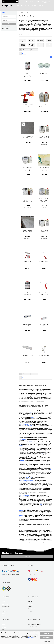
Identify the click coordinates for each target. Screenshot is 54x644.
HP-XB (43, 453)
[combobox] (28, 50)
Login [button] (32, 1)
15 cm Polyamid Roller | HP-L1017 (44, 325)
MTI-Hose (30, 607)
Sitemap (3, 614)
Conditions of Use (5, 609)
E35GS (21, 446)
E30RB (30, 442)
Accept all (46, 634)
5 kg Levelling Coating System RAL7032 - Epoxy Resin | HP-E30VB (44, 200)
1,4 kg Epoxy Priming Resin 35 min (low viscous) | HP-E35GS (28, 200)
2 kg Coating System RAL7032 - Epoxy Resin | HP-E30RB (27, 169)
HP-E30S (41, 436)
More (42, 5)
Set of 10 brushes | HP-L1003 (44, 356)
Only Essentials (46, 638)
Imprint (3, 602)
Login (9, 24)
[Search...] (17, 2)
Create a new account (6, 27)
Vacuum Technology (32, 609)
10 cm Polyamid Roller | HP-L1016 (28, 356)
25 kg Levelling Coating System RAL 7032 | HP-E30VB (27, 232)
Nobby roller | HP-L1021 (28, 262)
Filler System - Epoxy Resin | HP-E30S (44, 74)
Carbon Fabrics (31, 602)
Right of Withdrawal (6, 607)
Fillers (21, 509)
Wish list (37, 1)
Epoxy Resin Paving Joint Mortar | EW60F (44, 106)
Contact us (4, 625)
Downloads (37, 5)
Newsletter (4, 627)
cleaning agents (27, 509)
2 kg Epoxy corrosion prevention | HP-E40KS (44, 137)
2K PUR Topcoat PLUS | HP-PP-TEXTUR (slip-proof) (28, 138)
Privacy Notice (31, 638)
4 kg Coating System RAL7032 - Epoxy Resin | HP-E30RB (44, 169)
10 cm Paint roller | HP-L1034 (27, 325)
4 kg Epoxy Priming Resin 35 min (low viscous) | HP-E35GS (44, 232)
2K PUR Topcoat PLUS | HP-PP (28, 106)
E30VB (37, 417)
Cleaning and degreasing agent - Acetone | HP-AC (28, 75)
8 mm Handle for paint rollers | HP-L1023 (44, 294)
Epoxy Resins (31, 604)
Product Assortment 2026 (26, 5)
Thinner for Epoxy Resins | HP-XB (28, 294)
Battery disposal (5, 604)
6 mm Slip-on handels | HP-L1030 (44, 262)
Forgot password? (5, 29)
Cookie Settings (5, 616)
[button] (27, 1)
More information (46, 641)
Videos (3, 629)
